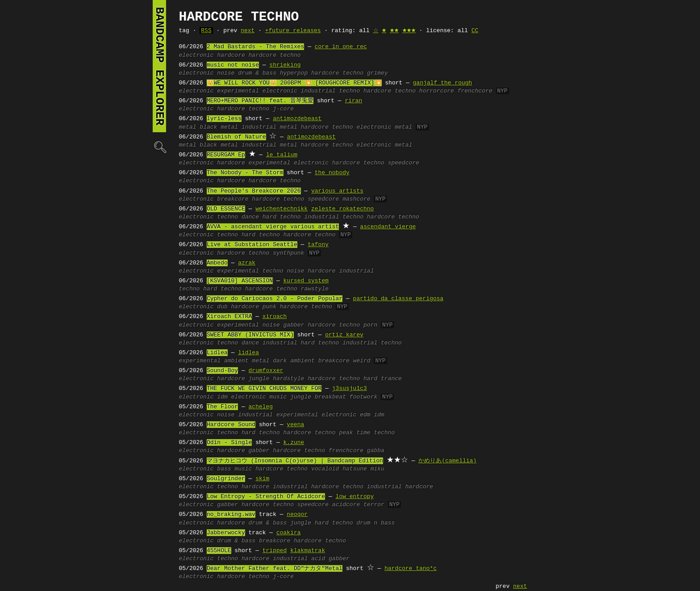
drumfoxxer (266, 371)
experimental (238, 271)
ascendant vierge (388, 227)
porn (370, 325)
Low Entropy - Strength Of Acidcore (266, 497)
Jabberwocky (226, 533)
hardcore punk (254, 307)
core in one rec (341, 47)
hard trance (383, 379)
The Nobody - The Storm (245, 173)
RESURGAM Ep (226, 155)
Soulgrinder (226, 479)
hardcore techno (275, 55)
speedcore (404, 163)
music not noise (233, 65)
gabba (376, 451)
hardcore (231, 55)
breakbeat (330, 397)
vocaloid (325, 469)
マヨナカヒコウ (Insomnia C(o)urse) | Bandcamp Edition (295, 461)
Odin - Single (229, 443)
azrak (247, 263)
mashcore (356, 199)
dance (250, 217)
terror (374, 505)
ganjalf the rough (443, 83)
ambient (236, 361)
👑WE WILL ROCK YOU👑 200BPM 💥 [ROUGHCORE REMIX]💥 (294, 83)
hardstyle (288, 379)
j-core (283, 109)
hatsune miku (363, 469)
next (248, 31)
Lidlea (217, 353)
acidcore (346, 505)
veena (295, 425)
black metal (219, 127)
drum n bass (375, 523)
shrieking (285, 65)
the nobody (332, 173)
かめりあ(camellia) (447, 461)
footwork (363, 397)
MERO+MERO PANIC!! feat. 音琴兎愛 (260, 101)
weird (362, 361)
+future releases (293, 31)
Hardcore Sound (231, 425)
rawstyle (315, 289)
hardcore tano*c (410, 569)
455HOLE (219, 551)
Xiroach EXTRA (229, 317)
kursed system (306, 281)
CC (475, 31)
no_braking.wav (231, 515)
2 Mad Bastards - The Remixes (255, 47)
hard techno (282, 217)
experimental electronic (257, 91)
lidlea (248, 353)
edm (365, 415)
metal (188, 127)
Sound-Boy (222, 371)
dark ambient (294, 361)
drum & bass (257, 73)
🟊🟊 (394, 31)
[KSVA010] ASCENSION (240, 281)
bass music (234, 469)
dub (222, 307)
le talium (282, 155)
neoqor (297, 515)
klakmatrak (308, 551)
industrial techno (331, 91)
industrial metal (269, 127)
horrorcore (437, 91)
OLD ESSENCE (226, 209)
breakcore (233, 199)
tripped (275, 551)
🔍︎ (159, 147)
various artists (337, 191)
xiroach (275, 317)
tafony (318, 245)
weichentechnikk (281, 209)
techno (227, 217)
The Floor (222, 407)
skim (262, 479)
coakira (289, 533)
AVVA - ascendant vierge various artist (273, 227)
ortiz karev (344, 335)
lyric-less (224, 119)
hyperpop (294, 73)
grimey (377, 73)
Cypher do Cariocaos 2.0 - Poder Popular (275, 299)
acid (318, 559)
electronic (196, 55)
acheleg (261, 407)
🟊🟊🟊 (409, 31)
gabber (294, 325)
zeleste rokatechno (342, 209)
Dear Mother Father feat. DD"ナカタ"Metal (275, 569)
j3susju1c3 (350, 389)
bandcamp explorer (159, 66)
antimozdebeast (297, 119)
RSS (206, 31)
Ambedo (217, 263)
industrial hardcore (400, 487)
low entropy (355, 497)
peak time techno (367, 433)
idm (222, 397)
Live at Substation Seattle (252, 245)
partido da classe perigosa (398, 299)
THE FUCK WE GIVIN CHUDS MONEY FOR (264, 389)
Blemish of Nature (236, 137)
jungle (259, 379)
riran (353, 101)
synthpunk (288, 253)
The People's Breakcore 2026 (254, 191)
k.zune (294, 443)
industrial (356, 271)
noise (226, 73)
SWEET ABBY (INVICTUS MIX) (250, 335)
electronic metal (384, 127)
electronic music (259, 397)
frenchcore (475, 91)
